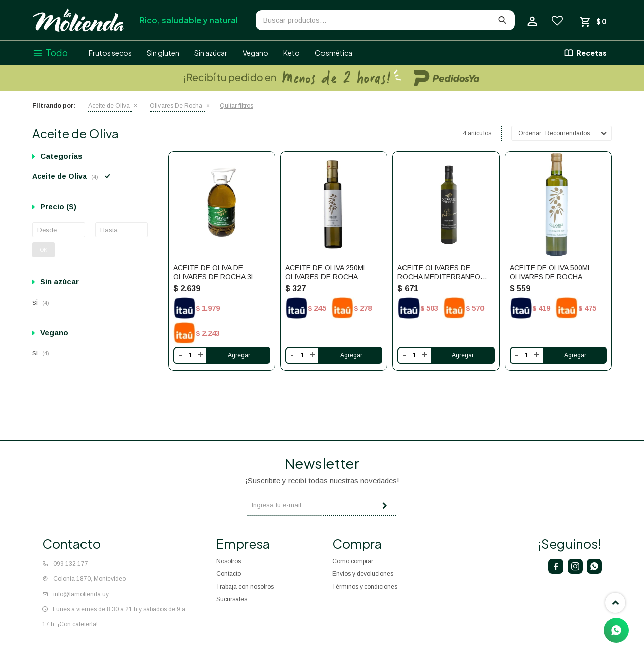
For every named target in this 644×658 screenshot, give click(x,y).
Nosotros (229, 561)
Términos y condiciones (365, 587)
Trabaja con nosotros (245, 587)
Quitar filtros (236, 106)
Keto (292, 53)
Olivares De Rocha (176, 106)
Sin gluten (163, 53)
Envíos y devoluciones (363, 574)
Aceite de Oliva (109, 106)
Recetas (591, 53)
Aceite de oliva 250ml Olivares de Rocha (326, 272)
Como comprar (353, 561)
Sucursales (232, 599)
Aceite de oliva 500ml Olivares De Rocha (550, 272)
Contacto (229, 574)
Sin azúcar (211, 53)
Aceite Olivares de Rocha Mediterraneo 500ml (439, 273)
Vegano (255, 53)
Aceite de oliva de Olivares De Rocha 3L (214, 272)
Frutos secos (110, 53)
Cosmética (334, 53)
